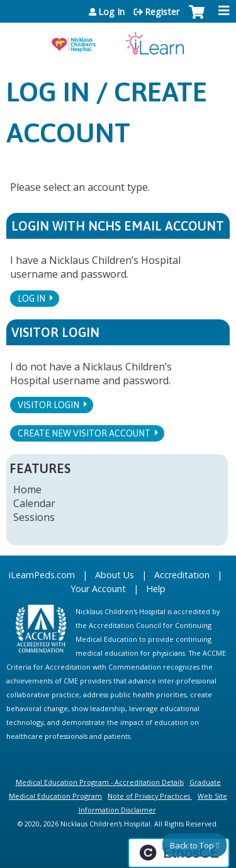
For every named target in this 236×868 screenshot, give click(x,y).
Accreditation (182, 575)
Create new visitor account (84, 433)
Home (27, 489)
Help (156, 589)
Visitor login (48, 405)
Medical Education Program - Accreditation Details (100, 782)
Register (162, 12)
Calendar (34, 503)
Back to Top (192, 845)
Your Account (98, 589)
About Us (115, 575)
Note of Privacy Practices (149, 796)
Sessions (34, 517)
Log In (111, 12)
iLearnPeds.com (42, 575)
